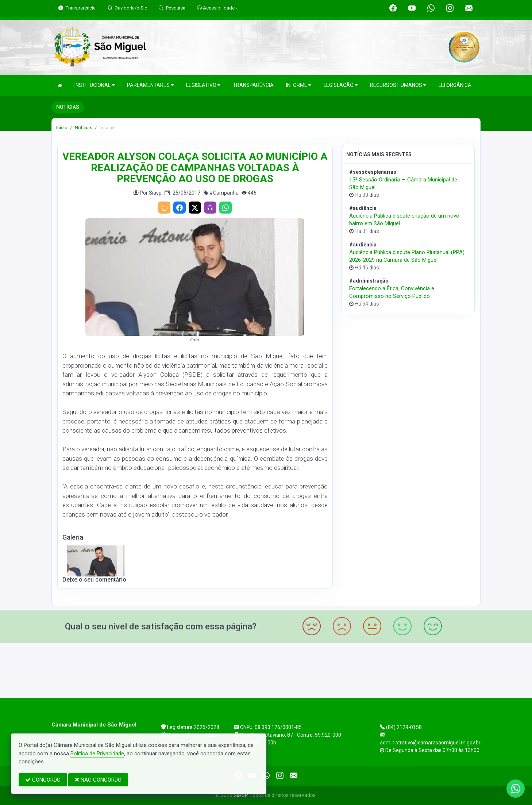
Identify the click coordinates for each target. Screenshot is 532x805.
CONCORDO (43, 780)
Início (62, 128)
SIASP (240, 795)
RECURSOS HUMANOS (398, 85)
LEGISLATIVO (203, 85)
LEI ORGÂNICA (455, 85)
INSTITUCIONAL (95, 85)
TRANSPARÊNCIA (253, 85)
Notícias (83, 128)
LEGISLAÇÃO (341, 85)
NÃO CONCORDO (98, 780)
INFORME (299, 85)
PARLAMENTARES (150, 85)
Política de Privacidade (97, 754)
